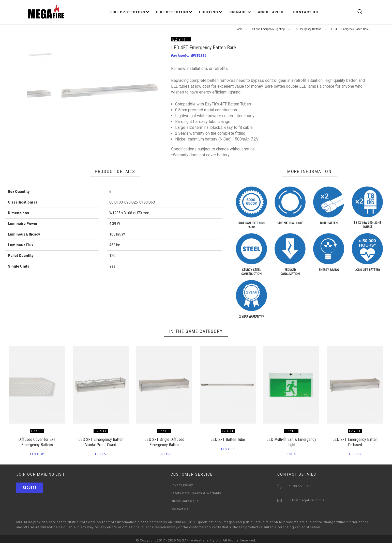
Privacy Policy (182, 485)
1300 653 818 (300, 486)
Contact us (179, 509)
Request (30, 488)
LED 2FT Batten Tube (228, 439)
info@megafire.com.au (308, 500)
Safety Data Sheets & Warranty (196, 493)
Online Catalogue (185, 501)
